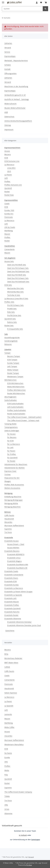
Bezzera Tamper (14, 356)
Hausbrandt (9, 519)
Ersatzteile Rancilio (12, 612)
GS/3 (9, 171)
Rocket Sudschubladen (16, 414)
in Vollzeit (23, 835)
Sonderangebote (11, 341)
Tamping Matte (10, 424)
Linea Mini (11, 168)
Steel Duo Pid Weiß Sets (17, 275)
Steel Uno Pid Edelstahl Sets (18, 271)
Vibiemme (8, 813)
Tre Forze (8, 532)
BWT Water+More (11, 663)
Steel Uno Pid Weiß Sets (17, 265)
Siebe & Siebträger (12, 431)
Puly (6, 775)
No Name (8, 753)
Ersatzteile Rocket (11, 615)
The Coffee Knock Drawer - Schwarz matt (23, 420)
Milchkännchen (11, 380)
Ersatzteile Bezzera (12, 551)
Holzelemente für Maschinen (16, 464)
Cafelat (7, 667)
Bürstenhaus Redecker (13, 658)
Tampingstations (11, 427)
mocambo (8, 736)
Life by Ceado (10, 227)
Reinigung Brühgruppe (13, 500)
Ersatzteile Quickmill (12, 608)
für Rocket (11, 461)
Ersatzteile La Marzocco (14, 588)
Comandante (10, 249)
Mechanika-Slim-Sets (15, 288)
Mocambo (8, 522)
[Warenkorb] (46, 3)
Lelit (6, 178)
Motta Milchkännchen (16, 387)
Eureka (7, 757)
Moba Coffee (9, 727)
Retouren (8, 344)
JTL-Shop (29, 865)
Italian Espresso (11, 693)
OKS (6, 762)
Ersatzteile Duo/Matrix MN (18, 565)
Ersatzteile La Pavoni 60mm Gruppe (18, 592)
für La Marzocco (14, 444)
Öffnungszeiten (11, 73)
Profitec (7, 181)
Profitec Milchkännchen (16, 390)
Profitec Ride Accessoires (14, 485)
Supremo (8, 529)
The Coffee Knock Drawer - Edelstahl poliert (24, 417)
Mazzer (7, 234)
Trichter (8, 474)
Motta (7, 770)
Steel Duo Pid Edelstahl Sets (18, 282)
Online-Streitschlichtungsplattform (18, 121)
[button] (37, 3)
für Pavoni (11, 451)
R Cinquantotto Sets (15, 329)
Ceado (7, 204)
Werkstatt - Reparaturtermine (16, 61)
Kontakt (7, 69)
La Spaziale (9, 706)
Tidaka (7, 796)
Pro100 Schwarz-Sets (15, 305)
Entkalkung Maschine (13, 497)
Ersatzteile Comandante (14, 575)
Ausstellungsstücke (12, 337)
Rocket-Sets (9, 325)
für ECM (10, 441)
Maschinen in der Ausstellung (16, 86)
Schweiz (8, 65)
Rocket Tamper (13, 373)
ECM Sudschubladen (15, 404)
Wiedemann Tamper (15, 377)
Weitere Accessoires (12, 488)
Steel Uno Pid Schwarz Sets (18, 268)
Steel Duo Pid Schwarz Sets (18, 278)
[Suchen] (22, 9)
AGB (6, 112)
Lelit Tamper (12, 366)
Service (7, 52)
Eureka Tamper (13, 363)
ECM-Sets (8, 285)
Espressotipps (10, 56)
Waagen (8, 481)
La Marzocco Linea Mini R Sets (16, 298)
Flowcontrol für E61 (12, 478)
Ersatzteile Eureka (12, 585)
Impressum (9, 129)
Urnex (7, 809)
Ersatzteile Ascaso (12, 541)
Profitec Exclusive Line (13, 185)
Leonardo (8, 714)
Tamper (8, 353)
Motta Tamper (13, 370)
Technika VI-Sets (14, 295)
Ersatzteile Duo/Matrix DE (17, 568)
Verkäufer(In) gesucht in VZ (15, 95)
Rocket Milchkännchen (16, 393)
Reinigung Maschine (12, 507)
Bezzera (8, 154)
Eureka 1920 (9, 210)
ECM (6, 158)
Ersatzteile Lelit (10, 598)
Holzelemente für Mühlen (15, 468)
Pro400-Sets (12, 309)
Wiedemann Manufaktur (14, 744)
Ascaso (7, 151)
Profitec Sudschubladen (17, 410)
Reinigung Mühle (11, 503)
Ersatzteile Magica (14, 561)
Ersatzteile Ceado (11, 571)
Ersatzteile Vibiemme (13, 619)
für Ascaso (11, 434)
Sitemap (8, 125)
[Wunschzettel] (41, 3)
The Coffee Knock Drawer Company (18, 792)
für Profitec (12, 454)
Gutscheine (10, 631)
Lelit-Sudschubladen (15, 407)
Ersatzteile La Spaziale (13, 595)
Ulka (6, 805)
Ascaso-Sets (9, 261)
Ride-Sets (11, 312)
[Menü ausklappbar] (3, 1)
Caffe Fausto (9, 515)
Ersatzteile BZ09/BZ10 (16, 554)
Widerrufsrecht (10, 104)
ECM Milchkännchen (15, 383)
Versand (8, 48)
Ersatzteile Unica (14, 558)
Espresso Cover (10, 471)
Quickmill (8, 188)
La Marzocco (9, 165)
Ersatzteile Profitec (12, 605)
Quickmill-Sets (10, 319)
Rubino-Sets (12, 322)
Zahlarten (8, 43)
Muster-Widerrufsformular (15, 108)
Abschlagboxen (10, 397)
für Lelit (10, 447)
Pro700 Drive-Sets (14, 315)
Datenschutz (9, 117)
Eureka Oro (9, 214)
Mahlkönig (9, 231)
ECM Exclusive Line (12, 161)
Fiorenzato (9, 217)
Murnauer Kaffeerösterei (14, 525)
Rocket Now (9, 195)
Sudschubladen (11, 400)
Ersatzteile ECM (11, 581)
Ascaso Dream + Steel (16, 544)
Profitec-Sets (9, 302)
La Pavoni (8, 175)
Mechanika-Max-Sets (15, 292)
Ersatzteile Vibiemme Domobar (19, 622)
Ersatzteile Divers (11, 578)
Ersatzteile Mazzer (12, 602)
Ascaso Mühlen (13, 548)
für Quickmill (12, 458)
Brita (6, 654)
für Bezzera (12, 437)
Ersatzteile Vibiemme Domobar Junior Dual (24, 625)
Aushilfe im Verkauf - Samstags (17, 99)
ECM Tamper (12, 360)
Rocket (7, 192)
